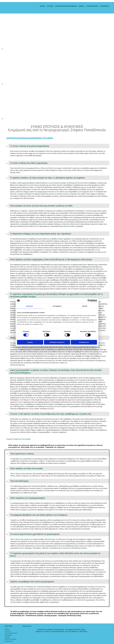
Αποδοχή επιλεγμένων (57, 342)
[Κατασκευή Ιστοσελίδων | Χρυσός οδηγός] (24, 635)
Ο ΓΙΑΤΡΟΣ (50, 6)
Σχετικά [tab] (85, 306)
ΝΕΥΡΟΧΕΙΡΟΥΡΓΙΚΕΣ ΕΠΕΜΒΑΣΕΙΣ (66, 6)
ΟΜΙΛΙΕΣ (82, 6)
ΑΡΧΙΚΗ (42, 6)
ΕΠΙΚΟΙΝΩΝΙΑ (105, 6)
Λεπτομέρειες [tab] (57, 306)
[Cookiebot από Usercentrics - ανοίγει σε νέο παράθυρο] (89, 301)
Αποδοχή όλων (84, 342)
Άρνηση (30, 342)
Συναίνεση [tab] (29, 306)
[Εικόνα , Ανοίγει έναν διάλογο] (59, 49)
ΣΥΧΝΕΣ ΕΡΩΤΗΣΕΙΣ (92, 6)
